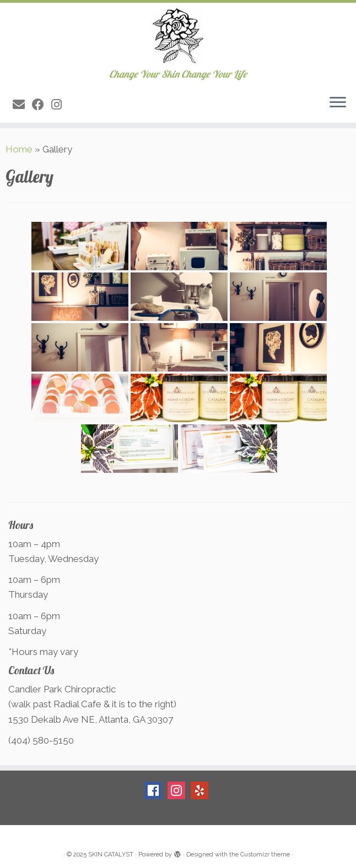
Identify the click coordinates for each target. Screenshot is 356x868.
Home (19, 149)
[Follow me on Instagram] (60, 105)
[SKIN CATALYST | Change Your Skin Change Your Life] (178, 36)
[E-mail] (22, 105)
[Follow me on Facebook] (42, 105)
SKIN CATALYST (111, 855)
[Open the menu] (338, 103)
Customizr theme (265, 855)
